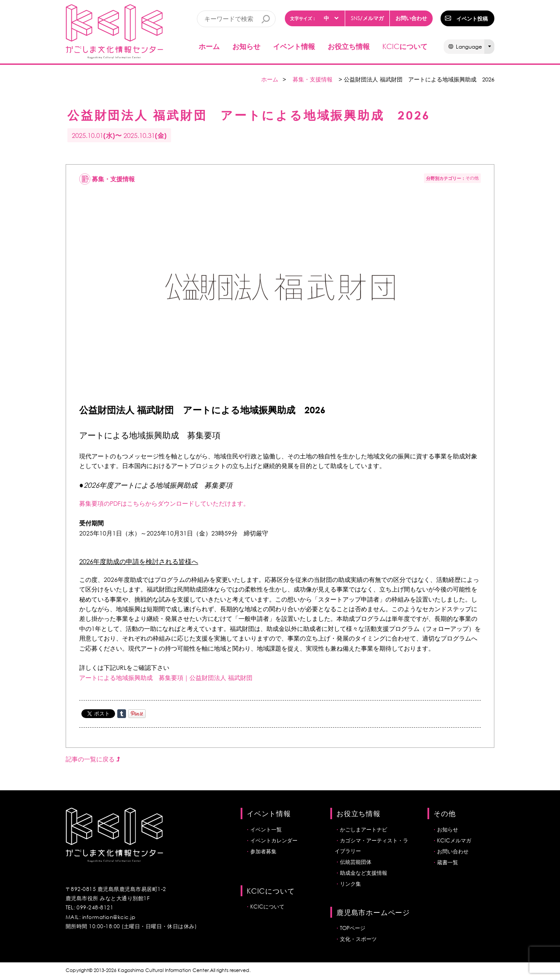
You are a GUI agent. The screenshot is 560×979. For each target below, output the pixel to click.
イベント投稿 (472, 18)
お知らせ (246, 46)
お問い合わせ (411, 18)
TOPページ (353, 928)
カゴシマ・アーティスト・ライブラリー (371, 846)
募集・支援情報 (313, 79)
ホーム (209, 46)
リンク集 (350, 884)
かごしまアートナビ (364, 829)
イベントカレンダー (274, 840)
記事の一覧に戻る (93, 759)
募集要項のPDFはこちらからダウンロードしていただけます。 (164, 503)
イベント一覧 (266, 829)
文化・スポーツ (358, 939)
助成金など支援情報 (364, 873)
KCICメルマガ (454, 840)
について (405, 46)
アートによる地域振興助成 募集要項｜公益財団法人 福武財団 (166, 678)
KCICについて (267, 907)
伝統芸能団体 (356, 862)
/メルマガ (367, 18)
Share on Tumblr (122, 714)
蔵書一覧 (448, 862)
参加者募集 (263, 851)
